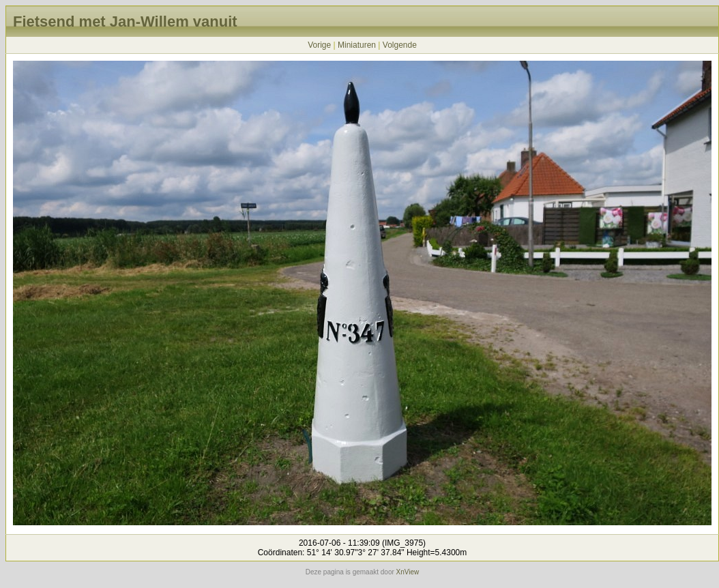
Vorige (319, 45)
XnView (408, 572)
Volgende (400, 45)
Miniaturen (357, 45)
